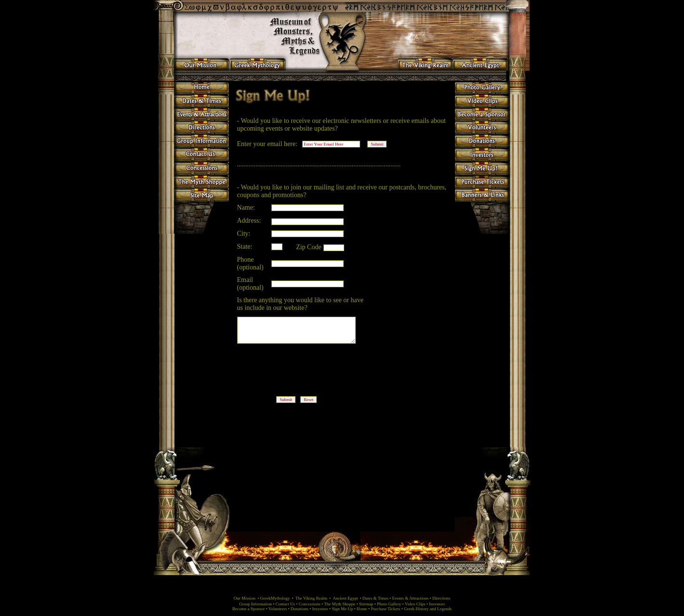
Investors (437, 604)
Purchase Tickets (386, 609)
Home (362, 609)
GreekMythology (275, 598)
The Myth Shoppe (340, 604)
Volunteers (278, 609)
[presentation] (313, 373)
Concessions (310, 604)
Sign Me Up (342, 609)
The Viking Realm (311, 598)
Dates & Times (376, 598)
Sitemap (367, 604)
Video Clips (415, 604)
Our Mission (245, 598)
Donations (300, 609)
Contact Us (286, 604)
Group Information (255, 604)
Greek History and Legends (428, 609)
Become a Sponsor (249, 609)
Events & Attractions (410, 598)
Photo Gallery (390, 604)
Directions (442, 598)
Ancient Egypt (345, 598)
